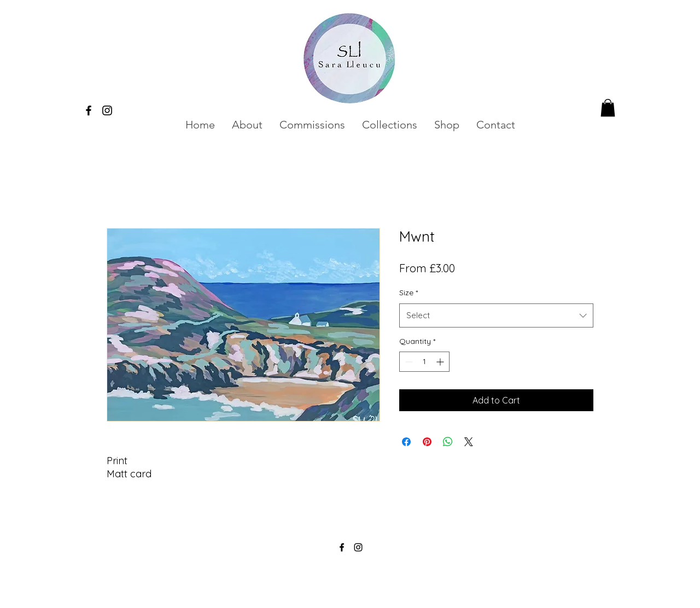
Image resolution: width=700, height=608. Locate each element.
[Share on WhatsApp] (448, 442)
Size (409, 293)
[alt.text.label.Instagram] (107, 110)
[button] (312, 125)
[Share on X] (469, 442)
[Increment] (441, 362)
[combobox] (496, 315)
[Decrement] (408, 362)
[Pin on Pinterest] (427, 442)
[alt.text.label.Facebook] (89, 110)
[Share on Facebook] (406, 442)
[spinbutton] (424, 362)
